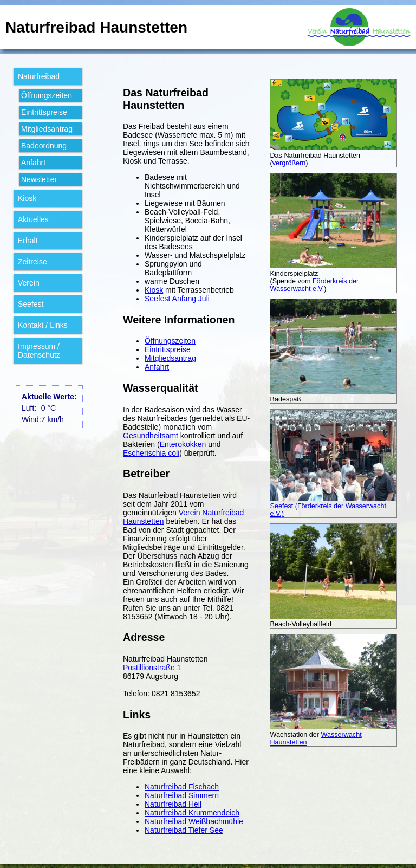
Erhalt (28, 241)
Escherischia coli (151, 453)
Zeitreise (32, 262)
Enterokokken (183, 444)
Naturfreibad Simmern (182, 795)
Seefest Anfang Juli (177, 299)
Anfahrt (33, 163)
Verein (29, 283)
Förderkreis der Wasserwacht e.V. (315, 285)
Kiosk (27, 198)
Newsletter (39, 179)
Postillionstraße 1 (152, 668)
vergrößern (289, 163)
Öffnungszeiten (170, 341)
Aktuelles (33, 219)
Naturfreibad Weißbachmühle (194, 821)
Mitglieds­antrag (47, 129)
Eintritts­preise (44, 112)
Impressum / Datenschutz (39, 351)
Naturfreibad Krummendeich (192, 813)
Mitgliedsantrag (170, 358)
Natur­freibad (39, 76)
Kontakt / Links (43, 325)
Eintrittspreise (168, 349)
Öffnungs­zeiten (47, 95)
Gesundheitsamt (151, 436)
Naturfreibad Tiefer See (184, 830)
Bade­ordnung (44, 146)
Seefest (31, 304)
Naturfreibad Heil (173, 804)
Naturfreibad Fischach (182, 787)
